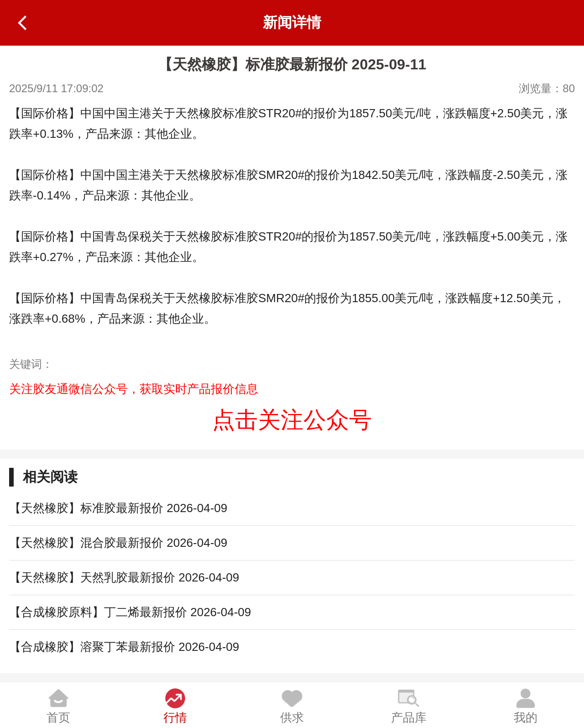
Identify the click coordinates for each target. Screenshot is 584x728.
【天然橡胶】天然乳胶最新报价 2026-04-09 (124, 577)
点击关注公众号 (292, 420)
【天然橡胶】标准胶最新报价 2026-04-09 (118, 508)
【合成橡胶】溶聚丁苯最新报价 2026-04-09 (124, 647)
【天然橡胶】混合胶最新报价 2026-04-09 (118, 543)
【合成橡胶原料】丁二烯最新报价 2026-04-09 (130, 612)
